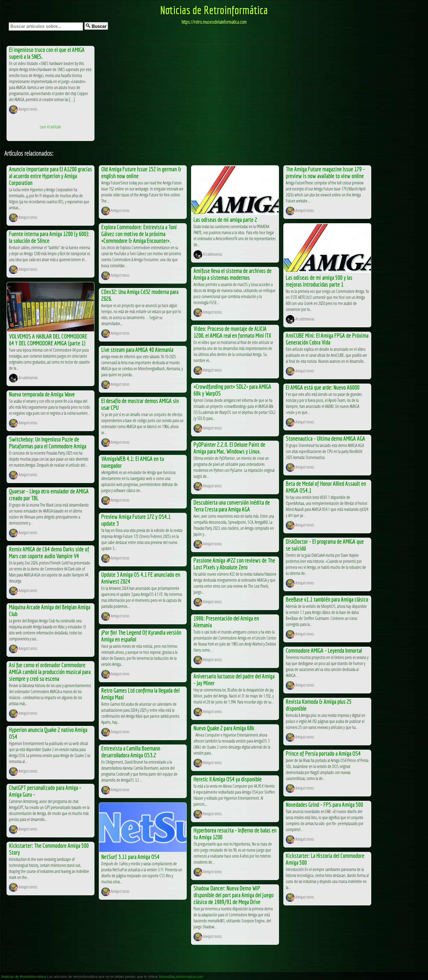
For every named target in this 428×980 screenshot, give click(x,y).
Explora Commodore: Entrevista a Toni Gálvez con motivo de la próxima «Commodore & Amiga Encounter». (139, 234)
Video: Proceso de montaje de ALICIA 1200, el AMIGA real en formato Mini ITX (232, 332)
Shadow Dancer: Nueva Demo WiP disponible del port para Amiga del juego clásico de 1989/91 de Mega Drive (234, 895)
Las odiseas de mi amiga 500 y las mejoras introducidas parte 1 (319, 281)
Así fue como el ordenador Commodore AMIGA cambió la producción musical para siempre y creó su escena (50, 672)
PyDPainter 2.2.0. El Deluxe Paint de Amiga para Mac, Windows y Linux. (229, 448)
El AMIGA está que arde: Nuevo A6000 (323, 387)
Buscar (96, 26)
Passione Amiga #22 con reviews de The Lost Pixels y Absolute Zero (234, 564)
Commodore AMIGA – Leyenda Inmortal (324, 650)
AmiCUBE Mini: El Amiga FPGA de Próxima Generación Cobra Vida (327, 339)
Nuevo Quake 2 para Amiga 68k (224, 728)
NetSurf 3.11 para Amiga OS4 (130, 857)
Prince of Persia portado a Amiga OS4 (323, 753)
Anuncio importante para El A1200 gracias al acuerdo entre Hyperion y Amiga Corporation (50, 176)
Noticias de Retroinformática (214, 10)
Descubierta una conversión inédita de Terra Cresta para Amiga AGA (232, 506)
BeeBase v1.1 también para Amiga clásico (327, 599)
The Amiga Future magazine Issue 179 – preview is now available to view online (325, 172)
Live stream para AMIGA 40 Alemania (137, 350)
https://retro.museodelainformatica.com (214, 22)
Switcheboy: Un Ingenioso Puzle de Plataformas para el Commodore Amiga (48, 443)
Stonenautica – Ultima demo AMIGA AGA (326, 438)
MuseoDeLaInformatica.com (181, 977)
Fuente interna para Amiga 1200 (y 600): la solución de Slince (49, 237)
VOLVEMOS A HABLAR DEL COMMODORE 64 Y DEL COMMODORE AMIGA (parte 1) (48, 340)
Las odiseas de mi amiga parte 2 (225, 220)
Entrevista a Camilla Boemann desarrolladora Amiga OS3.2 (131, 752)
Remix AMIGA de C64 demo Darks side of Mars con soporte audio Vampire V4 (49, 552)
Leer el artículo (50, 127)
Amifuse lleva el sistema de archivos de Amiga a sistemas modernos (233, 274)
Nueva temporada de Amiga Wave (42, 394)
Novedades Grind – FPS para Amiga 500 (324, 804)
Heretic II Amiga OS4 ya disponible (228, 779)
